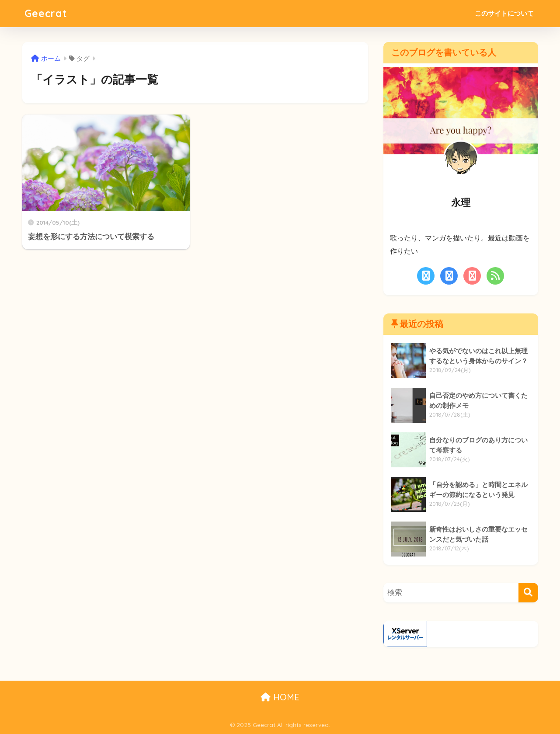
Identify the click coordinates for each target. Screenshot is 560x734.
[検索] (528, 593)
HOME (280, 697)
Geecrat (46, 13)
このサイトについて (504, 13)
